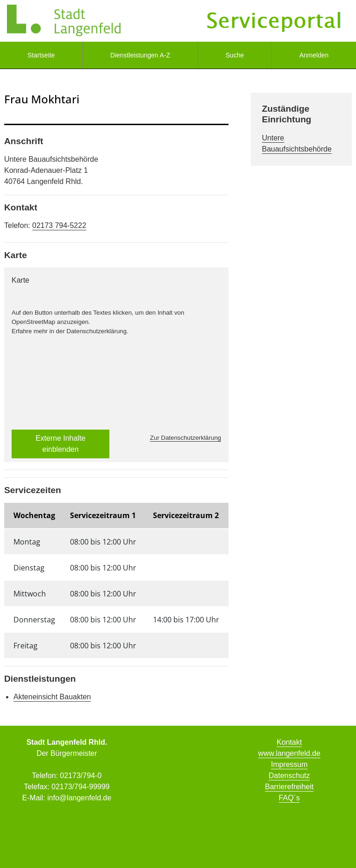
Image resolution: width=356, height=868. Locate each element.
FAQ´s (289, 798)
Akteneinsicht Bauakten (52, 697)
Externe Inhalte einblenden (61, 444)
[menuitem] (41, 55)
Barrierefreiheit (289, 787)
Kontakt (289, 742)
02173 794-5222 (59, 225)
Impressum (289, 764)
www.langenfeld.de (289, 753)
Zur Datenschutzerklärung (186, 438)
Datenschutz (289, 776)
